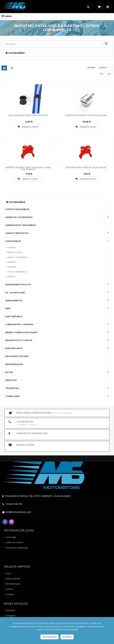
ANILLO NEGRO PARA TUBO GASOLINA (28, 115)
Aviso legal (11, 537)
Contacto (10, 594)
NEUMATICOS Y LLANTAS (19, 340)
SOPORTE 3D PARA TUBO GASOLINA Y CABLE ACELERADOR (28, 168)
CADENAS (11, 262)
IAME (8, 308)
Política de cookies (15, 542)
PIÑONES (11, 276)
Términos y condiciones (17, 548)
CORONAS (12, 267)
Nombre (103, 68)
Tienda (9, 589)
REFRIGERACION (14, 364)
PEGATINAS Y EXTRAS (17, 356)
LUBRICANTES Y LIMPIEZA (19, 324)
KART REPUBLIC (14, 316)
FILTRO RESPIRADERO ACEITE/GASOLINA (86, 115)
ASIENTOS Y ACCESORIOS (19, 217)
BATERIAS (12, 247)
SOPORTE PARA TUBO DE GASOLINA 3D (86, 167)
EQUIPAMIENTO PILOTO (18, 285)
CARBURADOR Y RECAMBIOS (20, 225)
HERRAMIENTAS (14, 301)
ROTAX (9, 372)
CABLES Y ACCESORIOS (17, 257)
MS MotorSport (13, 584)
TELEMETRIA (12, 388)
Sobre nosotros (13, 579)
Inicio (8, 573)
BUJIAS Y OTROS (14, 252)
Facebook (11, 610)
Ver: (101, 74)
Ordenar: (91, 67)
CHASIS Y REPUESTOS (17, 233)
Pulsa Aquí (50, 637)
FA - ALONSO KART (15, 293)
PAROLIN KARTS (14, 348)
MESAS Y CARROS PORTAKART (22, 332)
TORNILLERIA (13, 396)
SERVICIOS (11, 380)
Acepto (67, 637)
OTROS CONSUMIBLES (17, 209)
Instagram (11, 616)
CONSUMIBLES (13, 241)
